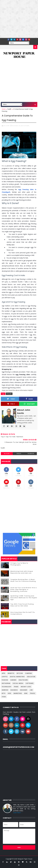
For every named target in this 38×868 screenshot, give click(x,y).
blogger (7, 454)
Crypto (5, 677)
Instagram (6, 683)
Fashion (5, 680)
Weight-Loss (26, 687)
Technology (7, 687)
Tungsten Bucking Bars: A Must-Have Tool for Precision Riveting (23, 580)
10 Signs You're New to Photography (19, 564)
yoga (4, 697)
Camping (29, 673)
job (31, 690)
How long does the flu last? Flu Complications (23, 613)
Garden (13, 680)
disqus (19, 454)
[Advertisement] (19, 19)
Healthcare (23, 680)
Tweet (11, 399)
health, (27, 126)
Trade (16, 687)
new (26, 693)
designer (24, 690)
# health (9, 394)
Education (31, 677)
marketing (18, 693)
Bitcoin (20, 673)
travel (33, 693)
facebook (31, 454)
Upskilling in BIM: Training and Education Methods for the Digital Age (24, 598)
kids (10, 693)
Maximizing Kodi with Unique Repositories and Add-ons (22, 572)
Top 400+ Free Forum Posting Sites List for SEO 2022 (22, 605)
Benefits (11, 673)
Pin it (11, 404)
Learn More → (18, 813)
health (9, 109)
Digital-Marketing (17, 677)
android (5, 690)
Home (4, 109)
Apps (4, 673)
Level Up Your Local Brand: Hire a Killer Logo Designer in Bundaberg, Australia (24, 589)
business (14, 690)
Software (30, 683)
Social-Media (18, 683)
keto (4, 693)
